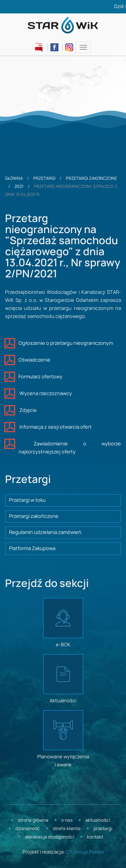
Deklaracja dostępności (50, 837)
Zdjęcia (27, 411)
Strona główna (33, 821)
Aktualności (98, 821)
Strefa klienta (67, 829)
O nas (67, 821)
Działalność (28, 829)
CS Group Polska (85, 852)
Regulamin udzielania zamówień (45, 533)
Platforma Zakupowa (32, 549)
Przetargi (44, 178)
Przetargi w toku (27, 500)
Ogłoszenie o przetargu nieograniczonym (66, 343)
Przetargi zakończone (91, 178)
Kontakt (95, 837)
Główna (14, 178)
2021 (19, 186)
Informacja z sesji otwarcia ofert (55, 427)
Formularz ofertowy (40, 377)
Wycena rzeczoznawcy (45, 394)
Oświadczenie (34, 360)
